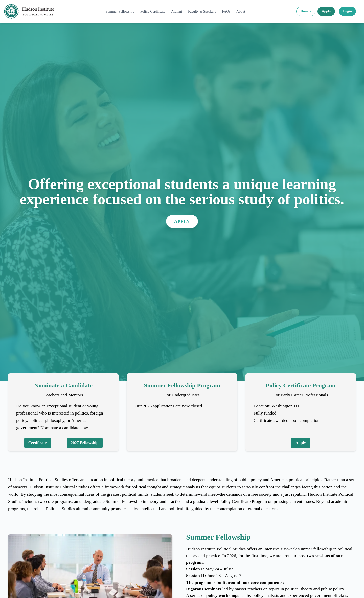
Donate (306, 11)
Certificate (38, 443)
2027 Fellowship (85, 443)
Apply (326, 11)
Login (347, 11)
